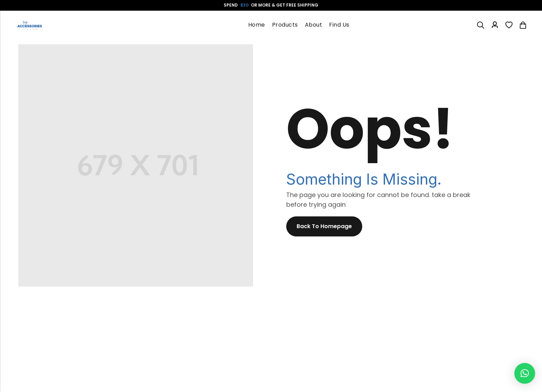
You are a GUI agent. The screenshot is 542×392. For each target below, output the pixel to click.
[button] (525, 373)
